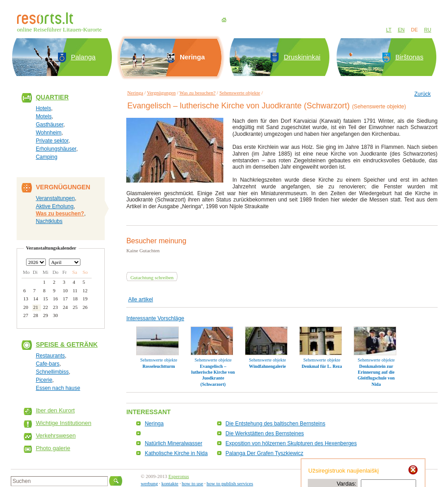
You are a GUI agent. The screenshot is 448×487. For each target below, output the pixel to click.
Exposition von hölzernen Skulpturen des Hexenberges (291, 443)
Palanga (83, 57)
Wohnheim (49, 133)
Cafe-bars (48, 364)
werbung (149, 483)
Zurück (423, 94)
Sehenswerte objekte (240, 93)
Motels (44, 116)
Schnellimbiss (52, 372)
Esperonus (179, 476)
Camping (47, 157)
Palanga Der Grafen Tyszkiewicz (264, 453)
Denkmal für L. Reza (322, 366)
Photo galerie (53, 448)
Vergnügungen (161, 93)
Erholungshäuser (56, 149)
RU (428, 30)
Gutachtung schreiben (152, 277)
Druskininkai (302, 57)
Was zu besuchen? (60, 214)
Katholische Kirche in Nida (176, 453)
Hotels (44, 108)
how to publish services (230, 483)
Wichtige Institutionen (64, 423)
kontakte (170, 483)
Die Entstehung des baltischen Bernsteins (275, 424)
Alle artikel (140, 299)
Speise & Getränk (67, 344)
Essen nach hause (58, 388)
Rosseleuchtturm (159, 366)
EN (401, 30)
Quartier (52, 97)
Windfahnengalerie (267, 366)
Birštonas (410, 57)
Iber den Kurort (55, 410)
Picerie (44, 380)
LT (389, 30)
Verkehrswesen (56, 436)
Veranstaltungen (55, 198)
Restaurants (51, 356)
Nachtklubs (49, 221)
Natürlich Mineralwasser (173, 443)
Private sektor (52, 141)
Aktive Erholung (55, 206)
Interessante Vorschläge (155, 318)
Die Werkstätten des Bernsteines (265, 433)
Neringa (135, 93)
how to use (193, 483)
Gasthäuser (50, 125)
